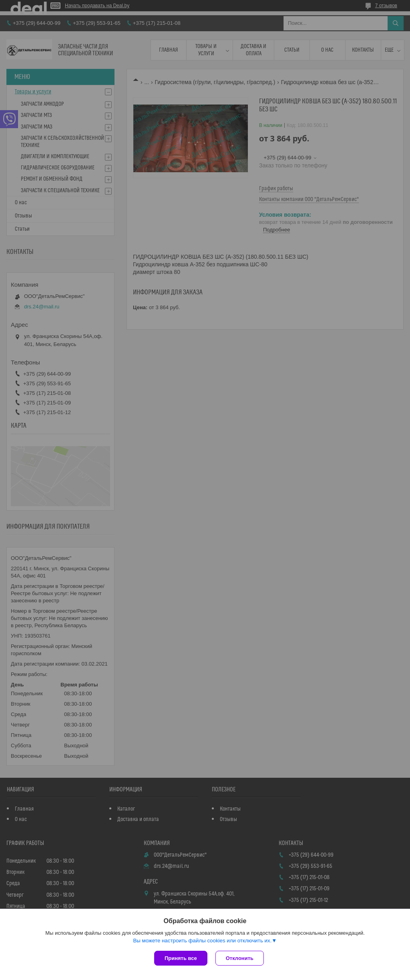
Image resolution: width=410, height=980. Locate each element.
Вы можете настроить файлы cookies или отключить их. (202, 941)
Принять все (181, 958)
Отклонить (240, 958)
